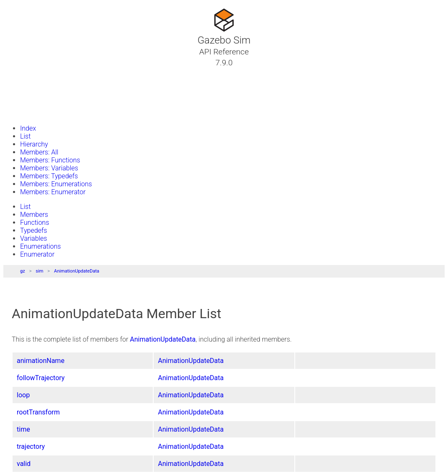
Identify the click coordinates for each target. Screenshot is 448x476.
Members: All (39, 152)
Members (34, 215)
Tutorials (28, 72)
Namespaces (35, 93)
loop (23, 395)
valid (24, 464)
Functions (35, 223)
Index (28, 128)
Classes (27, 82)
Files (22, 103)
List (25, 136)
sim (39, 271)
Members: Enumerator (53, 192)
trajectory (31, 446)
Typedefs (33, 230)
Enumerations (40, 246)
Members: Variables (49, 168)
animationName (41, 361)
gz (23, 271)
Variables (33, 238)
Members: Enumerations (56, 184)
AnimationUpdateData (77, 271)
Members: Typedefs (49, 176)
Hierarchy (34, 144)
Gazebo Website (39, 113)
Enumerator (37, 254)
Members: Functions (50, 160)
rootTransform (38, 412)
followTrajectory (41, 378)
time (23, 429)
